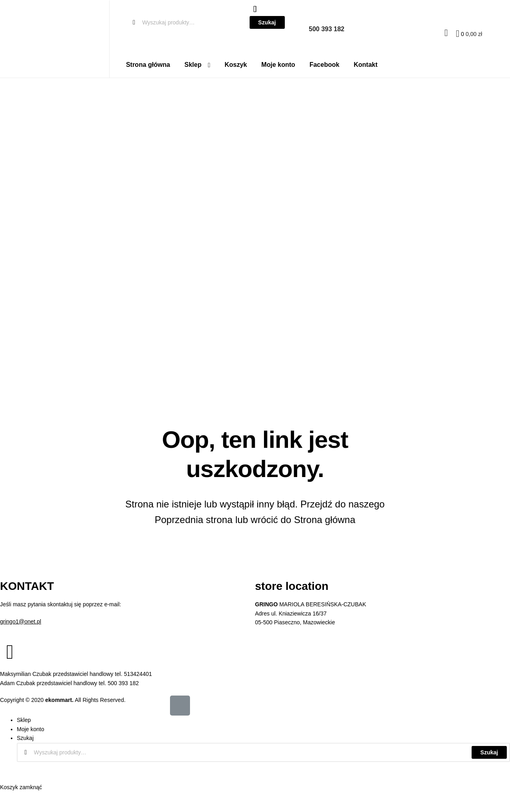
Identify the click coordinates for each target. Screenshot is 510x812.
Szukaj (489, 752)
